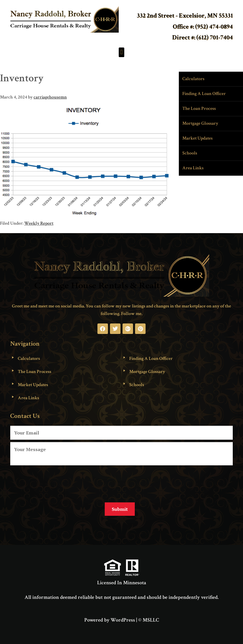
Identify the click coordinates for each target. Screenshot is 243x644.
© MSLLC (149, 619)
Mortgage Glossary (200, 123)
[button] (121, 52)
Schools (190, 153)
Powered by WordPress (110, 619)
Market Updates (197, 138)
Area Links (193, 168)
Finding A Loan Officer (204, 94)
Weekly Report (39, 223)
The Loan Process (199, 109)
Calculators (193, 79)
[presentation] (55, 482)
